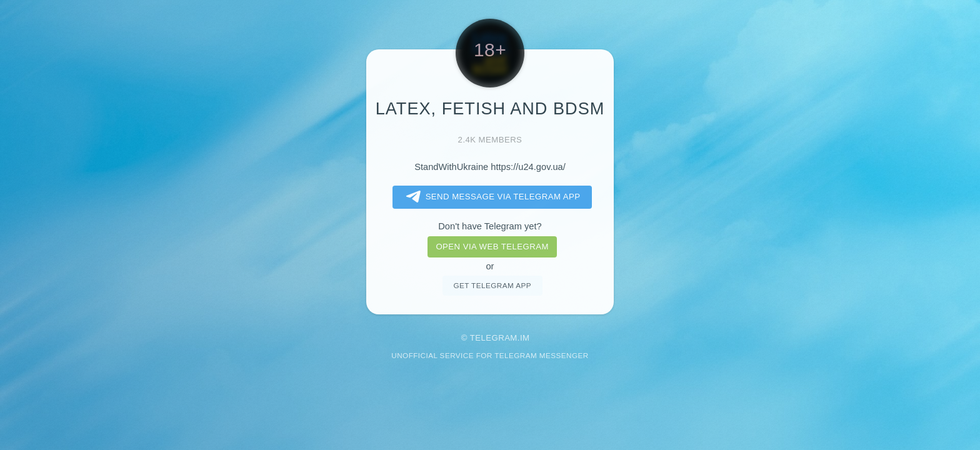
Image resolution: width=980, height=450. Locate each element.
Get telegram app (492, 285)
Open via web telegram (492, 247)
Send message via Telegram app (491, 197)
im (525, 338)
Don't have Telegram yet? (490, 226)
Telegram (494, 338)
